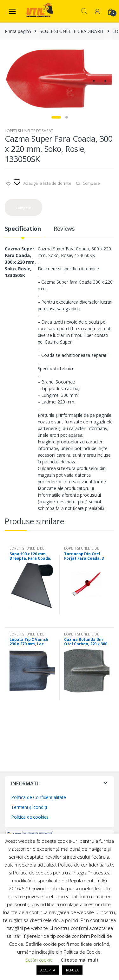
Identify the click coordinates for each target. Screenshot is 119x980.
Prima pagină (18, 31)
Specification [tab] (23, 230)
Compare (91, 184)
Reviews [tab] (64, 230)
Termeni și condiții (29, 808)
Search (84, 11)
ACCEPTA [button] (48, 970)
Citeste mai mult (80, 960)
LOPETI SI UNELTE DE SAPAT (29, 131)
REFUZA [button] (72, 970)
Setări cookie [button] (39, 960)
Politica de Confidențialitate (39, 798)
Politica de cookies (30, 818)
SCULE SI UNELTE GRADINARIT (72, 31)
